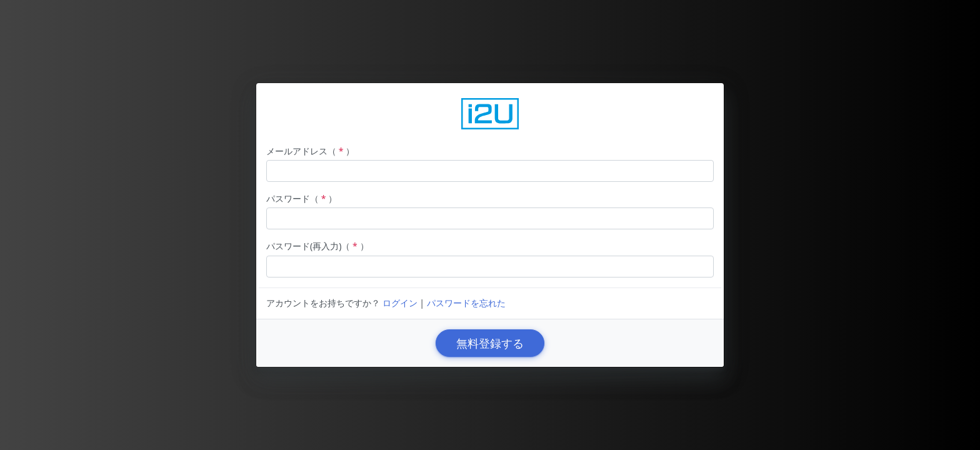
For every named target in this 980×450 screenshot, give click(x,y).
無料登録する (490, 343)
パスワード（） (302, 198)
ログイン (400, 303)
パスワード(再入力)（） (317, 246)
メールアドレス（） (310, 151)
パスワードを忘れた (466, 303)
